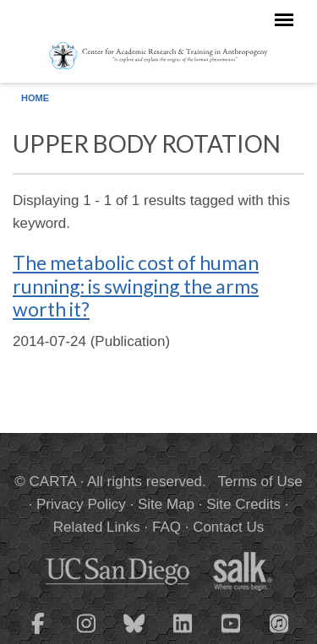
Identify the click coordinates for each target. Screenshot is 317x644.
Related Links (97, 527)
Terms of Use (260, 482)
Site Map (166, 504)
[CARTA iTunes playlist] (279, 622)
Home (35, 98)
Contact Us (228, 527)
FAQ (167, 527)
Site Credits (243, 504)
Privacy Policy (81, 504)
